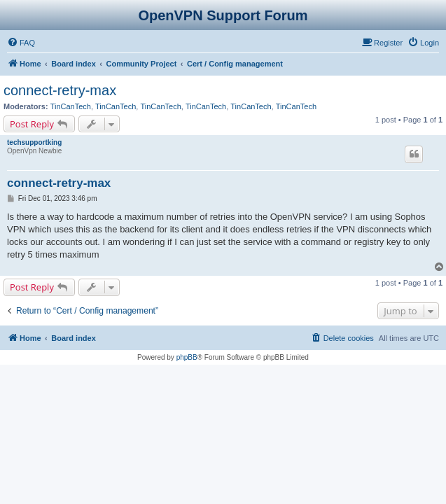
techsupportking (34, 142)
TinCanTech (71, 106)
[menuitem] (21, 43)
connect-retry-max (60, 90)
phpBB (187, 357)
